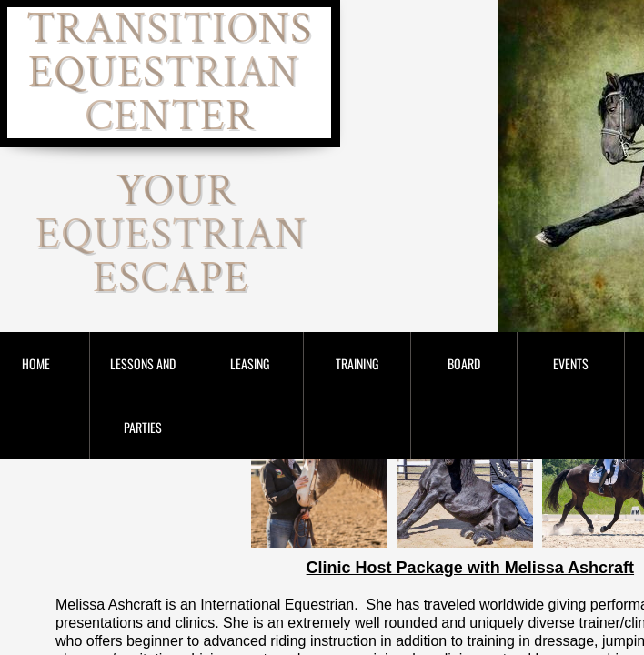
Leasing (250, 363)
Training (357, 363)
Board (464, 363)
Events (571, 363)
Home (36, 363)
